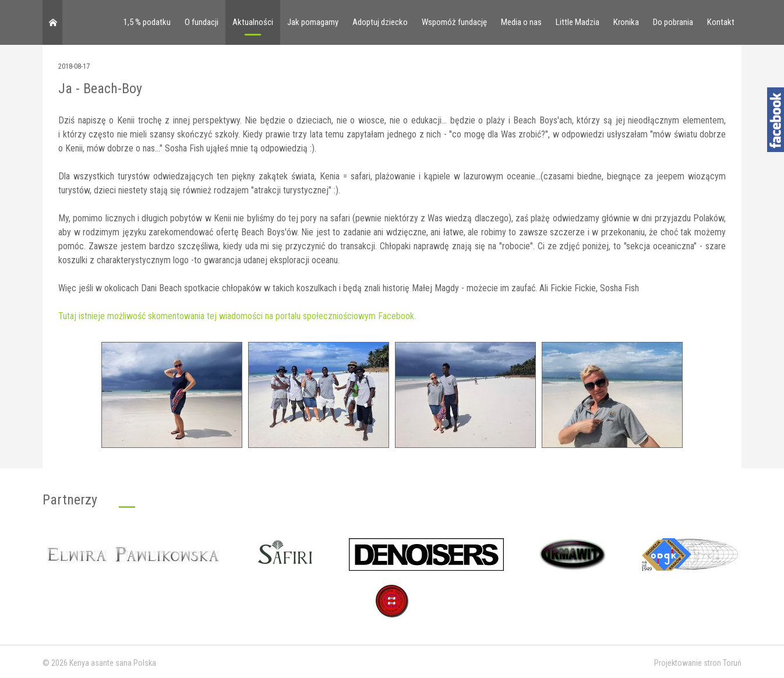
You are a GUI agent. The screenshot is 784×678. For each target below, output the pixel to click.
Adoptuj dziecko (380, 22)
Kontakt (721, 22)
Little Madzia (578, 22)
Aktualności (253, 22)
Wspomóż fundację (454, 22)
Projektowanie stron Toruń (698, 663)
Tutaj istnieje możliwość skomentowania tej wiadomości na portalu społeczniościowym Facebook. (237, 316)
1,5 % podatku (147, 22)
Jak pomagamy (313, 22)
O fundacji (202, 22)
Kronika (626, 22)
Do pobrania (673, 22)
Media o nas (521, 22)
